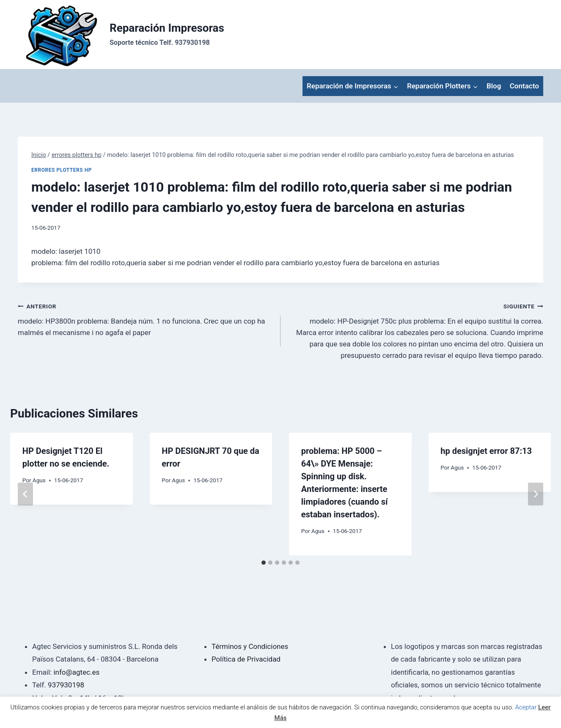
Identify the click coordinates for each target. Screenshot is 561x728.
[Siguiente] (536, 494)
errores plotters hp (62, 170)
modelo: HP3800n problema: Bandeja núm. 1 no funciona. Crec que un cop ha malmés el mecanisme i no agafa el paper (146, 319)
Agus (39, 480)
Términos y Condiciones (250, 646)
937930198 (66, 685)
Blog (494, 86)
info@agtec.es (76, 672)
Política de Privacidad (246, 659)
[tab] (264, 563)
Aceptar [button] (526, 707)
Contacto (524, 86)
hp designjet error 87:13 (486, 451)
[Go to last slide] (25, 494)
